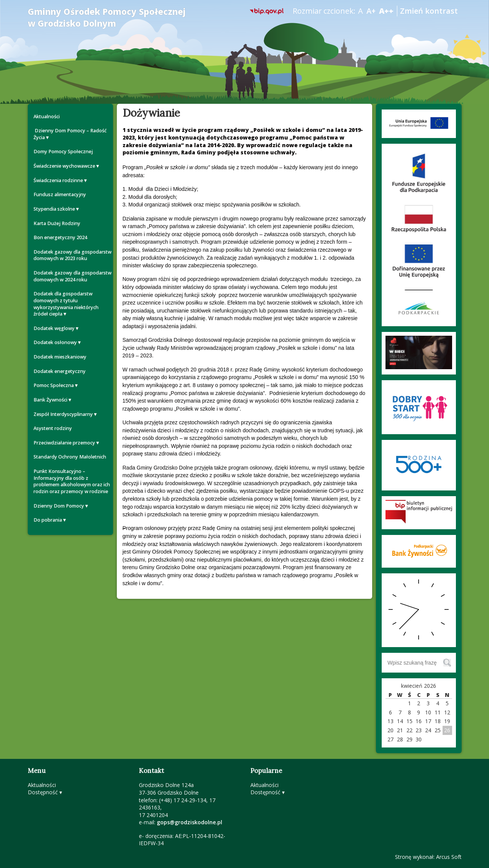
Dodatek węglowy (54, 328)
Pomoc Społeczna (54, 385)
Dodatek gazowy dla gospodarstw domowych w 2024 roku (72, 276)
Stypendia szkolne (54, 209)
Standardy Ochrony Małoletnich (70, 457)
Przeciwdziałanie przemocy (64, 443)
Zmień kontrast (429, 11)
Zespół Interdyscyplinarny (63, 414)
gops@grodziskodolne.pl (190, 822)
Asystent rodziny (53, 428)
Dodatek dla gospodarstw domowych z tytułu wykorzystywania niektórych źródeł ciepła (66, 304)
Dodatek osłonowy (55, 342)
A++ (386, 11)
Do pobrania (48, 520)
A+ (371, 11)
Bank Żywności (50, 400)
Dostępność (43, 792)
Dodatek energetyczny (60, 371)
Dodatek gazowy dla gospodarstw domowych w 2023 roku (72, 255)
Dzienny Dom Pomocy (59, 506)
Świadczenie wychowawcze (64, 166)
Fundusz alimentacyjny (60, 194)
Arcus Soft (449, 857)
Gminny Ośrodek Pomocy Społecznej (107, 17)
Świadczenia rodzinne (58, 180)
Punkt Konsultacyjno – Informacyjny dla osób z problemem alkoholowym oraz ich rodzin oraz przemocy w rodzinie (72, 481)
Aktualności (47, 117)
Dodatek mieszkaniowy (60, 357)
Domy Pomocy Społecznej (63, 152)
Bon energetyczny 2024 (60, 237)
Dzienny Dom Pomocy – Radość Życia (70, 134)
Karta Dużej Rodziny (57, 223)
